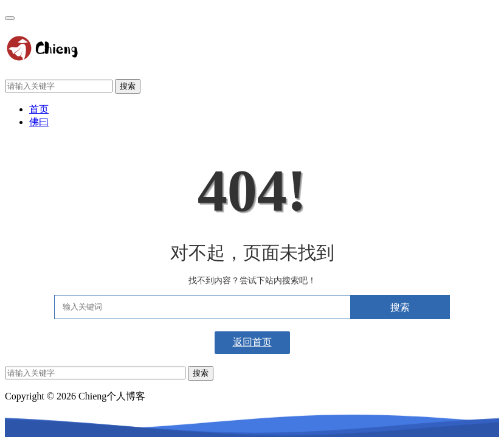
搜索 (128, 86)
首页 (39, 109)
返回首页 (252, 342)
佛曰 (39, 122)
